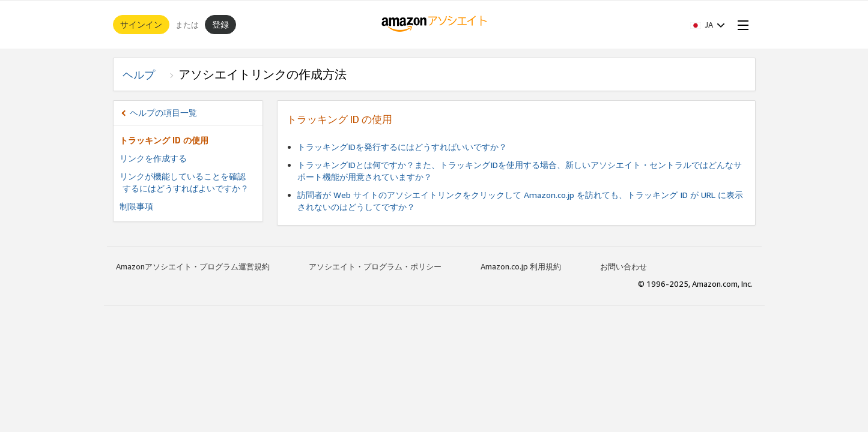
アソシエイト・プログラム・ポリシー (375, 266)
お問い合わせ (624, 266)
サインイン (141, 24)
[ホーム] (434, 25)
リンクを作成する (153, 158)
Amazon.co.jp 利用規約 (521, 266)
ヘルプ (144, 74)
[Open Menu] (741, 25)
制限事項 (136, 206)
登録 (220, 24)
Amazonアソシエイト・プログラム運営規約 (193, 266)
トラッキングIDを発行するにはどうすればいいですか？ (402, 147)
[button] (708, 25)
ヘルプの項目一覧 (163, 112)
